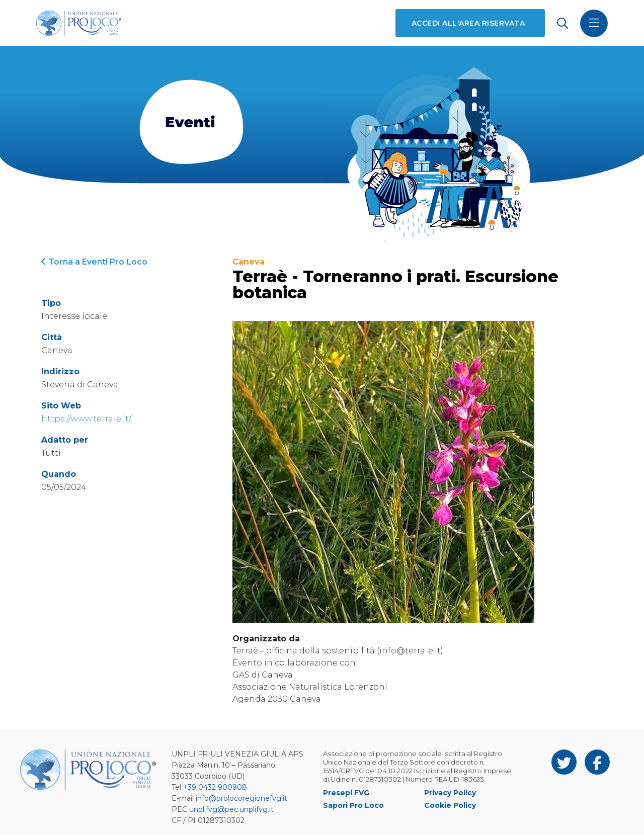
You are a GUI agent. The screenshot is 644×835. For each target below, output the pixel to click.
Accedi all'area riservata (468, 23)
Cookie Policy (450, 805)
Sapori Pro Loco (353, 805)
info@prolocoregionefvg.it (242, 798)
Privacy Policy (450, 793)
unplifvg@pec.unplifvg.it (231, 809)
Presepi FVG (346, 793)
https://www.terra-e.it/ (86, 419)
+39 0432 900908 (215, 787)
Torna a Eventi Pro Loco (94, 262)
